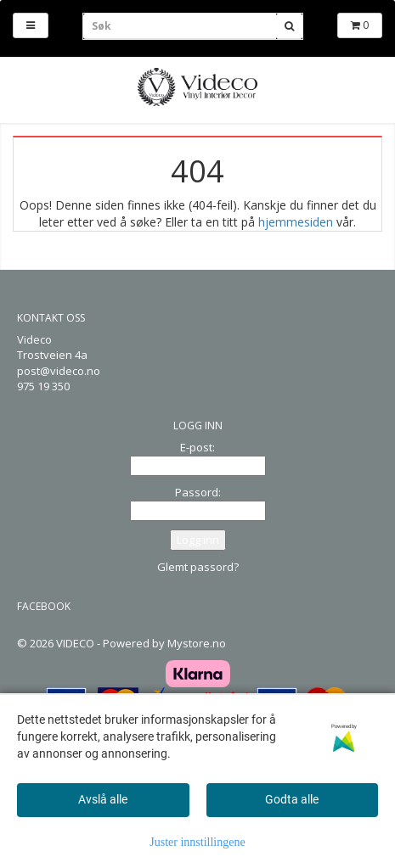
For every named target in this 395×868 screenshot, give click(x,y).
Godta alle (292, 799)
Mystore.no (197, 643)
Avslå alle (103, 799)
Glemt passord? (198, 567)
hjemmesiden (296, 222)
